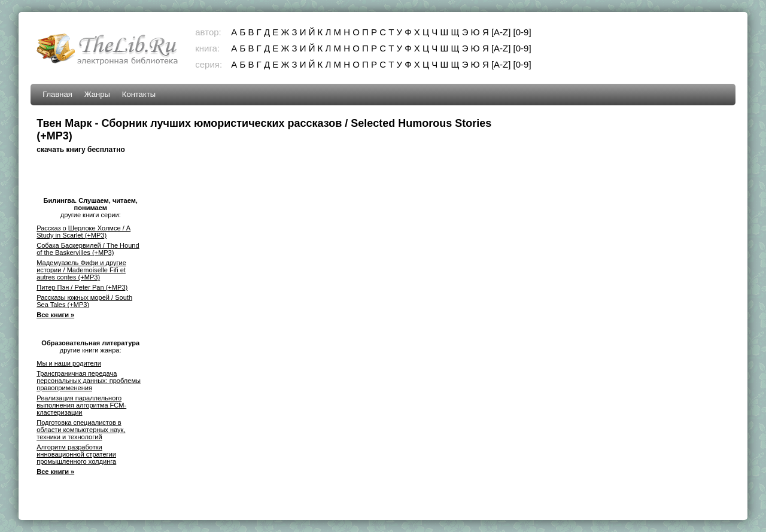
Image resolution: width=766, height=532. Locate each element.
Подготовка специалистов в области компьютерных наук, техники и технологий (81, 430)
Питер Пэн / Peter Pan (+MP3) (82, 287)
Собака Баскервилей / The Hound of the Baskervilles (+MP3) (88, 249)
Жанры (97, 94)
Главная (57, 94)
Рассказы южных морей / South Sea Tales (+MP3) (84, 301)
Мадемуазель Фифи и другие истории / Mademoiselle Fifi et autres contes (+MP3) (81, 270)
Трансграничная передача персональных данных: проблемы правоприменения (89, 381)
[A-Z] (501, 32)
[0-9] (522, 32)
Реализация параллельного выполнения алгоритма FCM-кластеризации (81, 405)
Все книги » (55, 315)
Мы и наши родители (69, 363)
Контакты (139, 94)
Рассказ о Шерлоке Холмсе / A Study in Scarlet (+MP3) (83, 232)
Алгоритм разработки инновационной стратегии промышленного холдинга (76, 454)
